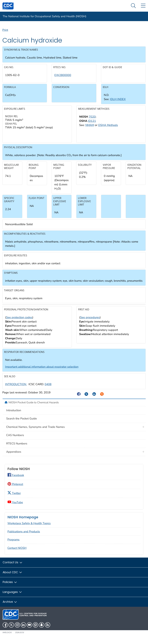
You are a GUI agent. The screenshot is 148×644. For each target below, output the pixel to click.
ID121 (92, 125)
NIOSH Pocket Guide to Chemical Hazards (34, 407)
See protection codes (19, 322)
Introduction (14, 415)
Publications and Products (24, 536)
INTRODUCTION (16, 389)
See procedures (90, 322)
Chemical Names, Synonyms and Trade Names (35, 431)
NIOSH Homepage (23, 521)
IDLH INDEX (118, 104)
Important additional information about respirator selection (42, 371)
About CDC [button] (12, 577)
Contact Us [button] (13, 567)
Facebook (16, 480)
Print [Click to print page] (5, 34)
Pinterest (15, 489)
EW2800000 (63, 79)
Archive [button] (10, 606)
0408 (48, 389)
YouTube (15, 507)
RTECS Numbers (17, 448)
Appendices (14, 456)
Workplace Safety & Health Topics (29, 528)
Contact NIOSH (17, 552)
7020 (92, 121)
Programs (13, 544)
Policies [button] (10, 587)
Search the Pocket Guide (22, 423)
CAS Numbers (15, 440)
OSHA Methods (108, 129)
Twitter (14, 498)
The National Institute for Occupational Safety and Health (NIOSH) (44, 16)
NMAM (90, 129)
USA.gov (20, 637)
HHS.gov (7, 637)
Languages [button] (12, 596)
